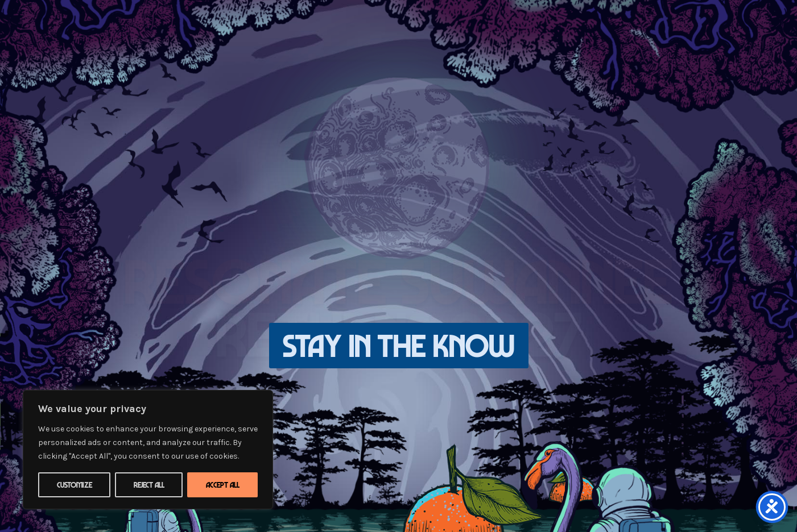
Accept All (223, 485)
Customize (75, 485)
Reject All (149, 485)
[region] (148, 450)
